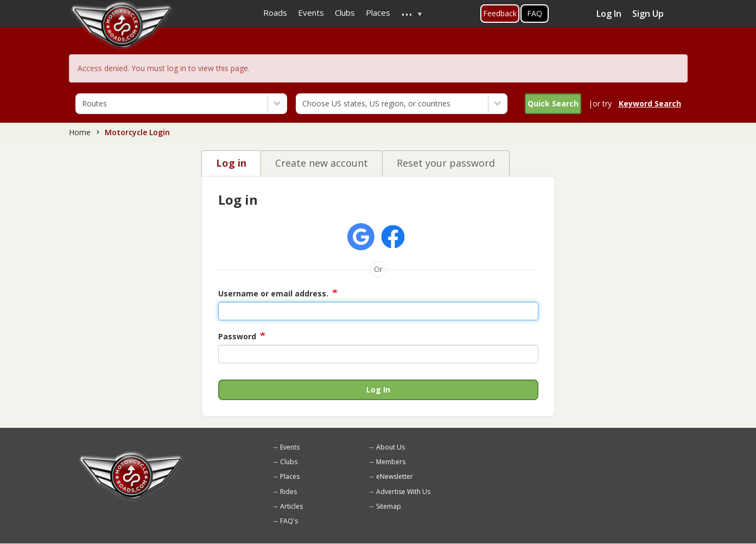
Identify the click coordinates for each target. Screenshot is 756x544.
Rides (288, 492)
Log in (231, 163)
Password (237, 336)
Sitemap (389, 506)
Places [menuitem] (378, 12)
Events (290, 447)
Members (391, 462)
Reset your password (446, 163)
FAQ (535, 13)
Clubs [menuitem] (345, 12)
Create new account (322, 163)
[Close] (253, 71)
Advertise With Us (403, 492)
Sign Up (648, 14)
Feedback (500, 13)
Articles (291, 506)
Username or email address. (273, 293)
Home (80, 132)
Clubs (289, 462)
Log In (609, 14)
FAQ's (289, 521)
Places (290, 476)
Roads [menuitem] (275, 12)
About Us (390, 447)
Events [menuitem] (311, 12)
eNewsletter (395, 476)
